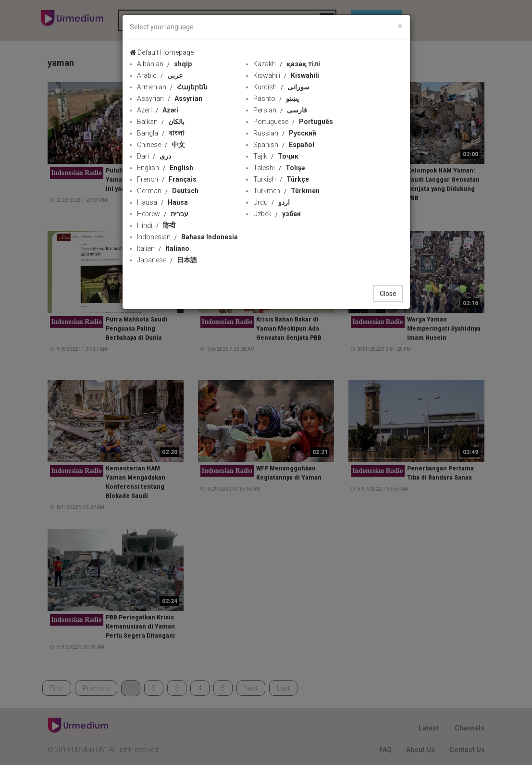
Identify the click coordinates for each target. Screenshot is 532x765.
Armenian (172, 87)
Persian (280, 110)
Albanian (164, 64)
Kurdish (281, 87)
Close (388, 294)
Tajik (276, 156)
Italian (163, 248)
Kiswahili (286, 75)
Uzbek (277, 214)
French (167, 179)
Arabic (160, 75)
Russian (285, 133)
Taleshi (279, 168)
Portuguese (293, 122)
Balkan (161, 122)
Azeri (158, 110)
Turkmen (286, 191)
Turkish (281, 179)
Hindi (156, 225)
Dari (154, 156)
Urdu (272, 202)
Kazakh (287, 64)
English (165, 168)
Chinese (161, 145)
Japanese (167, 260)
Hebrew (163, 214)
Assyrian (170, 99)
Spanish (284, 145)
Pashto (276, 99)
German (168, 191)
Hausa (162, 202)
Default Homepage (162, 52)
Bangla (161, 133)
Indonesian (187, 237)
